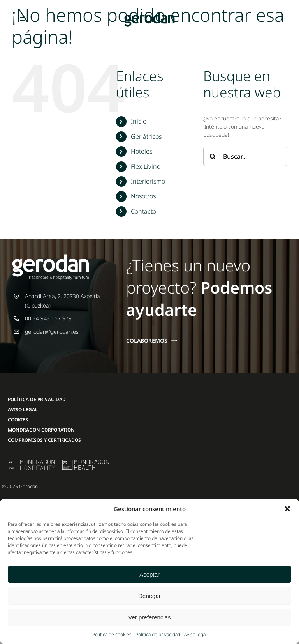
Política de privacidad (158, 634)
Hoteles (142, 151)
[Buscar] (213, 156)
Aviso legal (195, 634)
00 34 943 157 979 (48, 318)
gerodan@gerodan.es (52, 332)
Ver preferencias (149, 617)
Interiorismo (148, 181)
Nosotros (143, 196)
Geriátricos (146, 136)
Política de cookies (112, 634)
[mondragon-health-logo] (86, 462)
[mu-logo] (31, 462)
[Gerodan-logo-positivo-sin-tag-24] (149, 14)
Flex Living (146, 166)
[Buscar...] (245, 156)
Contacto (143, 211)
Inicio (139, 121)
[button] (287, 509)
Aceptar (149, 574)
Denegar (149, 596)
